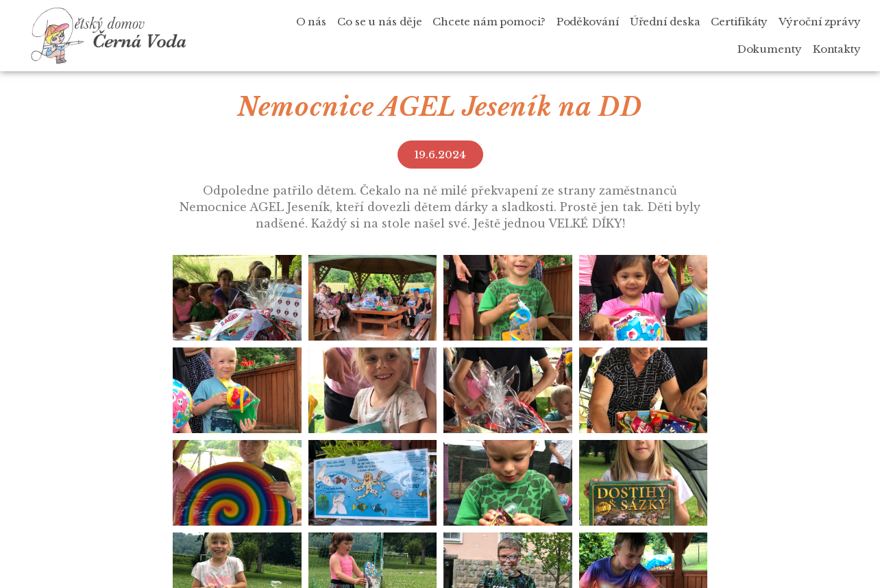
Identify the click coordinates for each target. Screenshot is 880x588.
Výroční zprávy (820, 22)
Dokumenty (770, 49)
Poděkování (588, 22)
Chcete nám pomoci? (489, 22)
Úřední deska (665, 22)
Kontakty (837, 49)
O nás (311, 22)
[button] (440, 155)
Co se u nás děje (379, 22)
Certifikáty (739, 22)
